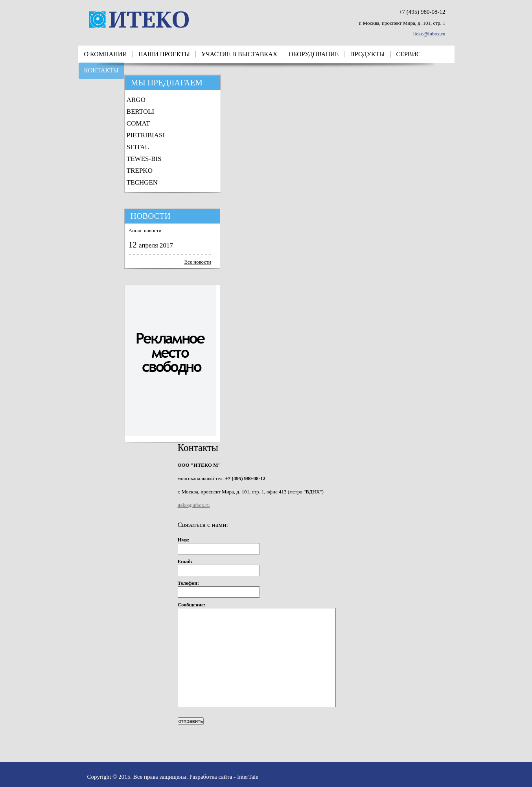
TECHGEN (142, 182)
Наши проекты (164, 54)
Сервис (409, 54)
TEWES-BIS (144, 159)
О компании (106, 54)
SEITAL (138, 147)
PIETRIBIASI (146, 135)
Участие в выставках (239, 54)
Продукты (367, 54)
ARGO (136, 100)
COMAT (138, 123)
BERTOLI (140, 112)
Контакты (101, 70)
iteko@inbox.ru (429, 34)
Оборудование (314, 54)
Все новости (197, 262)
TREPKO (140, 171)
